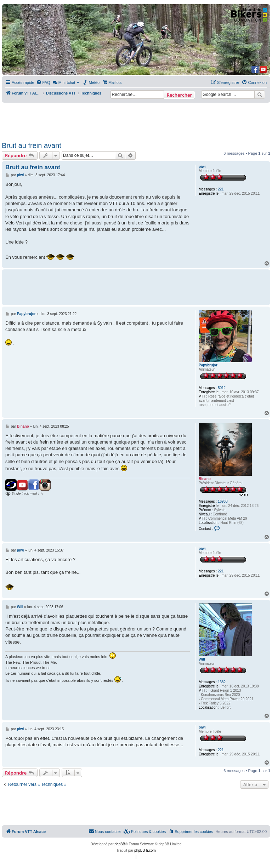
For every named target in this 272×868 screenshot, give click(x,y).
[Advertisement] (136, 120)
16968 (223, 501)
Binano (205, 479)
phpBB (120, 844)
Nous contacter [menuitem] (105, 831)
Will (202, 659)
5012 (222, 388)
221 (221, 189)
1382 (222, 682)
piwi (202, 167)
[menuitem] (43, 82)
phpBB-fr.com (145, 850)
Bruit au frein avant (32, 145)
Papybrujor (208, 365)
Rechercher (179, 95)
